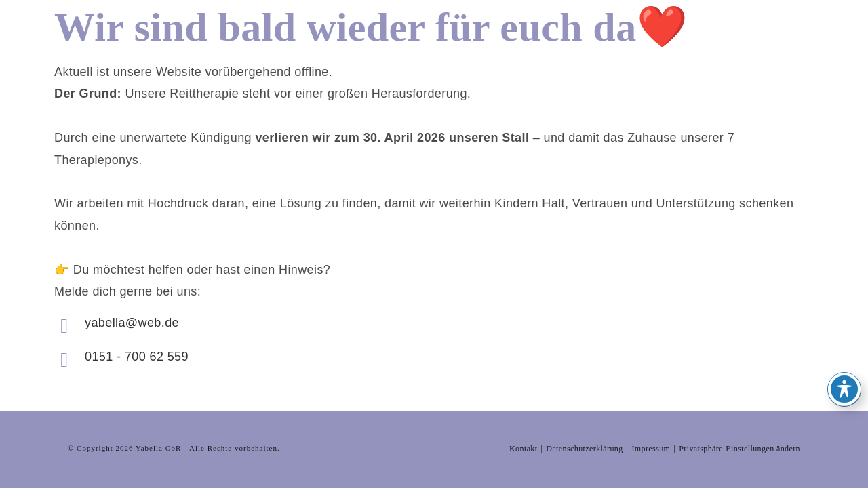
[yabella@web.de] (64, 326)
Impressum (651, 415)
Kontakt (523, 415)
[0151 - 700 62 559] (64, 360)
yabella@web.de (132, 323)
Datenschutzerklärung (584, 415)
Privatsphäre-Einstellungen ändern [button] (739, 415)
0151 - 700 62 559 (137, 357)
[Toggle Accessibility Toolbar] (844, 389)
